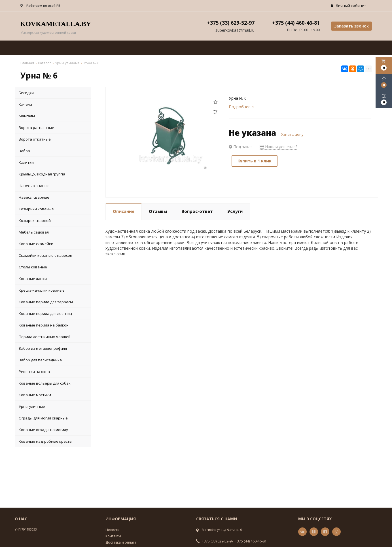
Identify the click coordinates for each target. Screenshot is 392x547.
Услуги (235, 211)
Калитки (26, 162)
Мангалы (27, 116)
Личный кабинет (348, 6)
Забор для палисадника (40, 360)
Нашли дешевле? (278, 147)
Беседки (26, 93)
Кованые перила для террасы (46, 302)
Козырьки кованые (36, 209)
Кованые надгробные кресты (45, 441)
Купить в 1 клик (255, 161)
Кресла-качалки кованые (42, 290)
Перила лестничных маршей (45, 337)
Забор (24, 151)
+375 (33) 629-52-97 (218, 541)
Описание (124, 211)
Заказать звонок (351, 26)
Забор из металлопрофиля (43, 348)
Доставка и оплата (121, 542)
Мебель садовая (34, 232)
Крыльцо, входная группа (42, 174)
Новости (113, 530)
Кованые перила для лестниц (45, 313)
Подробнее (241, 107)
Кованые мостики (35, 395)
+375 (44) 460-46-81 (251, 541)
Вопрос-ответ (197, 211)
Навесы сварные (34, 197)
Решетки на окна (34, 372)
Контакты (113, 536)
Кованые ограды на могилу (43, 430)
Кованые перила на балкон (44, 325)
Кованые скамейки (36, 244)
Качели (25, 104)
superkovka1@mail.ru (235, 30)
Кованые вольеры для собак (45, 383)
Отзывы (158, 211)
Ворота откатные (35, 139)
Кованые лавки (33, 279)
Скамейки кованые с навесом (46, 255)
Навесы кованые (34, 186)
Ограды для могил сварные (43, 418)
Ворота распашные (36, 128)
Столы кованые (33, 267)
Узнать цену (292, 134)
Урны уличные (32, 406)
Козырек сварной (35, 221)
